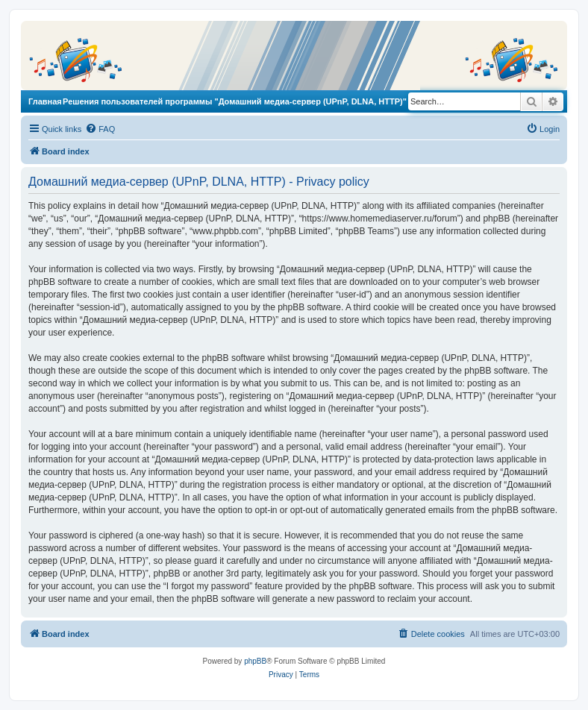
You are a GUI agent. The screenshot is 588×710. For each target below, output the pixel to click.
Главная (45, 101)
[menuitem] (100, 129)
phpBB (255, 661)
